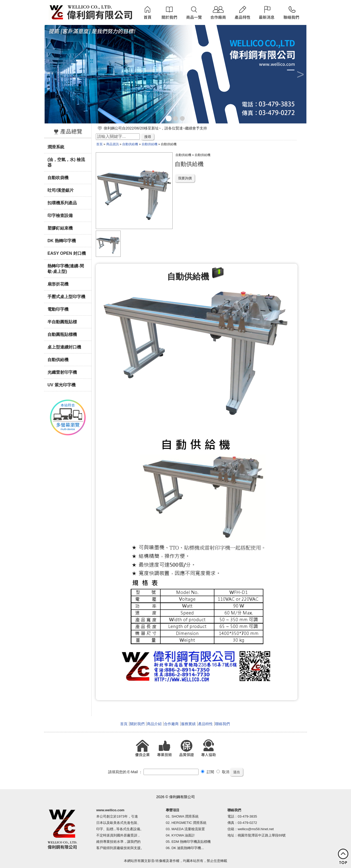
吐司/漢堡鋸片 (61, 190)
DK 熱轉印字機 (62, 241)
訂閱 (208, 772)
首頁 (99, 144)
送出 (237, 772)
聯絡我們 (222, 724)
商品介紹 (154, 724)
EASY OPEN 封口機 (67, 253)
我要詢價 (185, 178)
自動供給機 (58, 360)
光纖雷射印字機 (62, 372)
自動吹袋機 (58, 178)
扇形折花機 (58, 284)
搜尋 (148, 137)
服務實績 (188, 724)
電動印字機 (58, 309)
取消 (223, 772)
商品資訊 (113, 144)
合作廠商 (171, 724)
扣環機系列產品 (62, 203)
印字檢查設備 (60, 215)
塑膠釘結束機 (60, 228)
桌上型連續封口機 (64, 347)
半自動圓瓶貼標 (62, 322)
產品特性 (205, 724)
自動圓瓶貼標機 (62, 334)
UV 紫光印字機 (62, 385)
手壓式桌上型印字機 (66, 297)
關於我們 (137, 724)
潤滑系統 (56, 147)
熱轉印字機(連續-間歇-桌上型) (66, 269)
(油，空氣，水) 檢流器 (66, 162)
